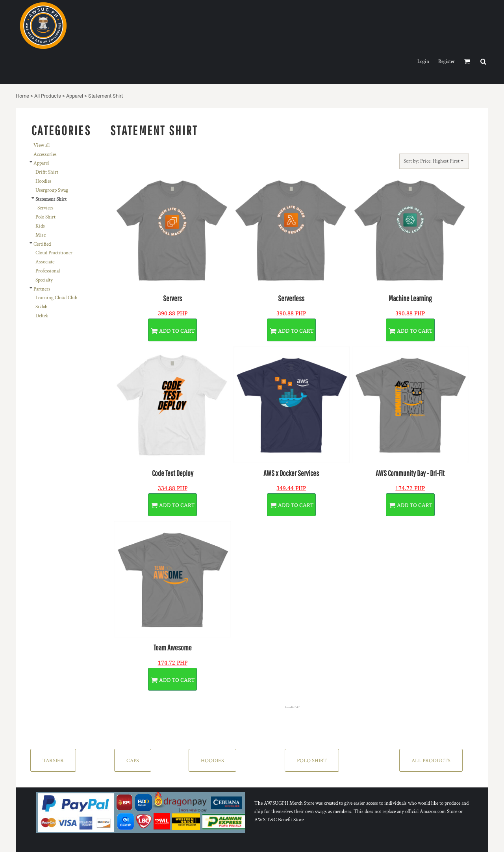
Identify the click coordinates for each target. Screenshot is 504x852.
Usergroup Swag (52, 190)
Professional (48, 271)
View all (42, 145)
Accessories (45, 155)
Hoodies (44, 181)
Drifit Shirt (47, 172)
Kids (40, 226)
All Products (48, 96)
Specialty (44, 280)
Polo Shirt (45, 217)
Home (22, 96)
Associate (45, 262)
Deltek (42, 316)
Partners (42, 289)
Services (45, 208)
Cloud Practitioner (54, 253)
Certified (42, 244)
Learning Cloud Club (56, 298)
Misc (41, 235)
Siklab (41, 307)
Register (447, 62)
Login (423, 62)
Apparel (75, 96)
